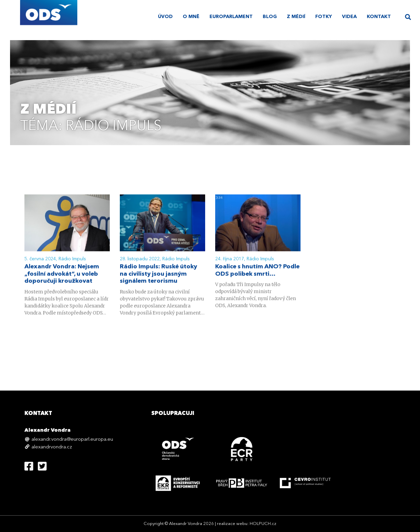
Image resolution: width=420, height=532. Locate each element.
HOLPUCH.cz (263, 524)
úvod (165, 17)
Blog (270, 17)
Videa (349, 17)
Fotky (324, 17)
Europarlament (231, 17)
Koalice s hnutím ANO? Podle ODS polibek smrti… (257, 271)
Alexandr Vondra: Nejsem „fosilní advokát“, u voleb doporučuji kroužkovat (62, 275)
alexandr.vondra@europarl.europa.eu (72, 440)
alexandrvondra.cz (52, 447)
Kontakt (379, 17)
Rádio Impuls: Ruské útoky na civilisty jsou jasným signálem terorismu (158, 275)
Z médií (296, 17)
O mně (191, 17)
